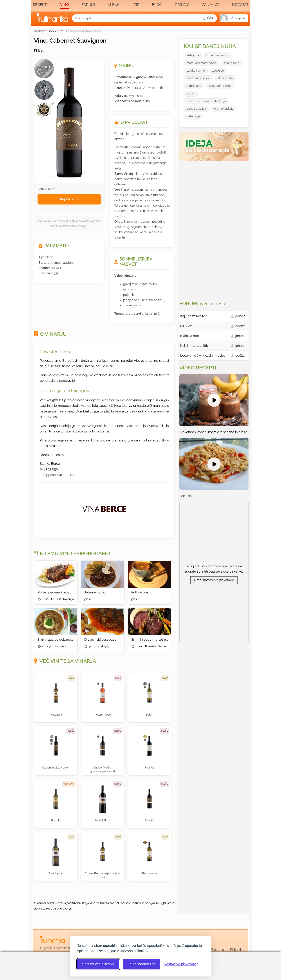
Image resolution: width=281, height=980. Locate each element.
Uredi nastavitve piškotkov (214, 580)
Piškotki (235, 950)
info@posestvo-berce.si (57, 475)
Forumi (88, 5)
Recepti (40, 5)
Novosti (240, 5)
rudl (64, 646)
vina (64, 31)
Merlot (150, 768)
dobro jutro (194, 86)
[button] (234, 18)
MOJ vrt (186, 326)
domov (39, 31)
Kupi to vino (69, 199)
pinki (87, 599)
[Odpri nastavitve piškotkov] (181, 964)
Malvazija (56, 715)
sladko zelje (231, 63)
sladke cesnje (196, 71)
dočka (240, 356)
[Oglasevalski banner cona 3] (214, 229)
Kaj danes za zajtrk (194, 346)
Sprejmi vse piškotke (98, 964)
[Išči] (208, 18)
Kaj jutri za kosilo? (193, 316)
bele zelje (193, 116)
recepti (53, 31)
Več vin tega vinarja (68, 661)
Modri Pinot (103, 820)
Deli (39, 51)
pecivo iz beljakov (198, 78)
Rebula (56, 820)
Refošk (149, 820)
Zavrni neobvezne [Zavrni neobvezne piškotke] (141, 964)
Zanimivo (211, 5)
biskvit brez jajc (197, 109)
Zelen (150, 715)
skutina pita (225, 78)
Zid (137, 5)
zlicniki (191, 93)
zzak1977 (104, 646)
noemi (240, 326)
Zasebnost (219, 950)
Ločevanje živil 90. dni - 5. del (202, 356)
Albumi (114, 5)
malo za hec (189, 336)
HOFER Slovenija (62, 599)
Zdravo (182, 5)
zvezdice (218, 71)
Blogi (157, 5)
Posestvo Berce (56, 352)
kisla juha (193, 55)
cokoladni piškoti (220, 86)
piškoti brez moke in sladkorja (206, 101)
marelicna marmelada (201, 63)
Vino (65, 5)
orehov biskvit (223, 109)
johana (240, 316)
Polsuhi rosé (103, 715)
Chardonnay (149, 873)
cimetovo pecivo (217, 55)
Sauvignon (56, 873)
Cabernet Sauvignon (56, 768)
